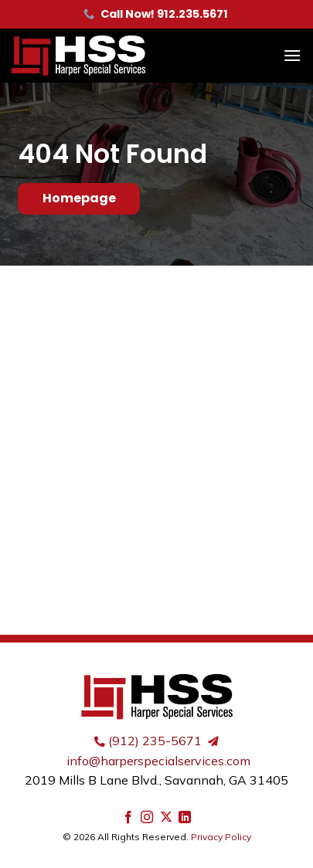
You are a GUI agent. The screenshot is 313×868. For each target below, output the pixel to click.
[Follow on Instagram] (147, 818)
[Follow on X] (166, 818)
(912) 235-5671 (155, 741)
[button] (292, 55)
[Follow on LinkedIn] (185, 818)
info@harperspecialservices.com (158, 761)
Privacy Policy (221, 837)
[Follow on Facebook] (128, 818)
